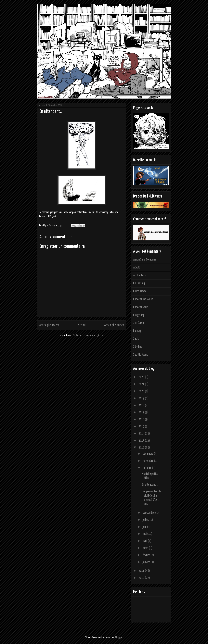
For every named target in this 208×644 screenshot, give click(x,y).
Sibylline (138, 347)
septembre (149, 513)
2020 (142, 391)
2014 (142, 434)
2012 (142, 448)
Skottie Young (141, 355)
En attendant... (150, 485)
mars (146, 548)
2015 (142, 426)
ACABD (137, 268)
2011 (142, 571)
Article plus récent (49, 325)
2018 (142, 405)
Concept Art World (143, 299)
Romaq (137, 331)
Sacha (136, 339)
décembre (148, 454)
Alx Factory (139, 275)
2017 (142, 412)
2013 (142, 441)
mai (145, 534)
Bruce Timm (139, 291)
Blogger (119, 638)
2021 (142, 384)
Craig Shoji (139, 315)
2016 (142, 419)
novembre (148, 461)
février (147, 555)
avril (145, 541)
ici (54, 216)
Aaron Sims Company (145, 260)
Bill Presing (139, 283)
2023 (142, 377)
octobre (147, 468)
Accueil (82, 325)
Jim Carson (139, 323)
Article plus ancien (114, 325)
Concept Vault (141, 307)
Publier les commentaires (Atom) (88, 335)
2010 (142, 578)
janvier (147, 562)
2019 (142, 398)
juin (145, 527)
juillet (146, 520)
